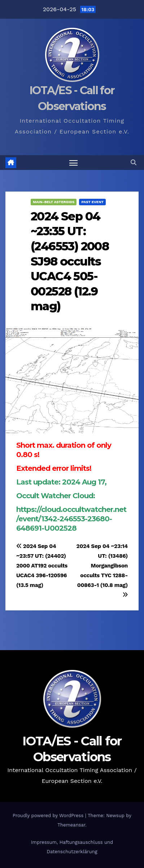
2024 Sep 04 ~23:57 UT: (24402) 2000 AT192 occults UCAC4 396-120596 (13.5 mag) (42, 566)
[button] (134, 163)
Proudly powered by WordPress (49, 816)
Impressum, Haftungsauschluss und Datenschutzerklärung (72, 847)
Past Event (92, 202)
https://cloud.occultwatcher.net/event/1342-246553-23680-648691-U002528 (71, 519)
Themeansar (71, 825)
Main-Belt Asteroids (54, 202)
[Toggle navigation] (74, 163)
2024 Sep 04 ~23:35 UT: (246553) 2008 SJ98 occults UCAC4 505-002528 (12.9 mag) (70, 261)
